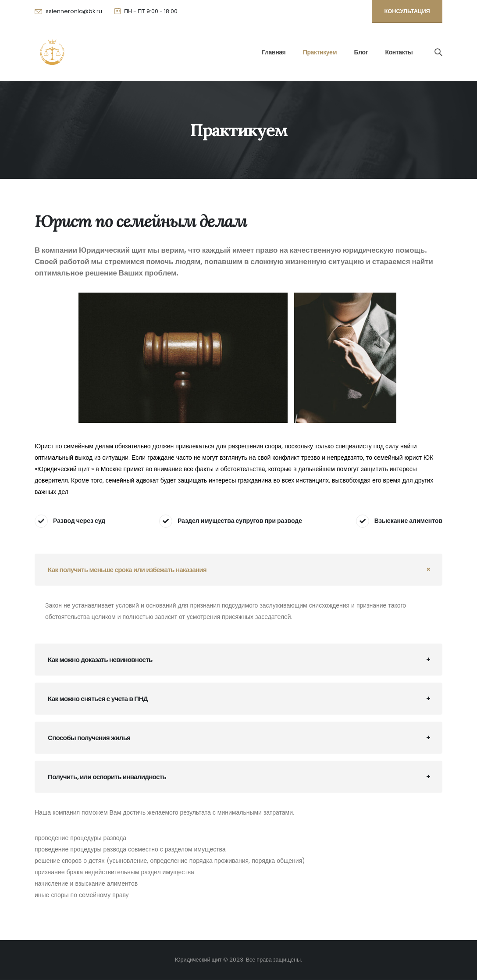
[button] (407, 11)
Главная (274, 52)
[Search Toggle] (438, 52)
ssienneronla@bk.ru (74, 11)
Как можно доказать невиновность (100, 660)
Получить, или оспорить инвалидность (107, 777)
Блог (361, 52)
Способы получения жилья (89, 738)
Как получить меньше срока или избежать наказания (127, 570)
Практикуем (320, 52)
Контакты (399, 52)
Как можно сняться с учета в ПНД (98, 699)
